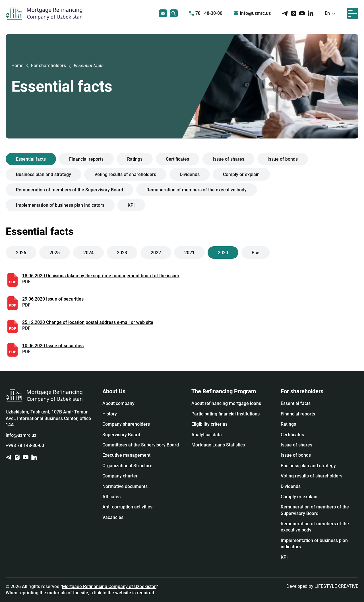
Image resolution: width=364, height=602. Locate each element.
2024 (88, 253)
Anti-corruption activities (127, 507)
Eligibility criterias (209, 424)
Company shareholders (126, 424)
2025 (55, 253)
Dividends (190, 174)
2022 (156, 253)
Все (256, 253)
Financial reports (87, 159)
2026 (21, 253)
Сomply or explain (241, 174)
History (110, 414)
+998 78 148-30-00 (25, 445)
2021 (189, 253)
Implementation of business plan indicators (60, 205)
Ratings (135, 159)
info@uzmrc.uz (252, 13)
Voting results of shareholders (126, 174)
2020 (223, 253)
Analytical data (207, 435)
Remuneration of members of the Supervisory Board (70, 190)
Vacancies (113, 517)
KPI (132, 205)
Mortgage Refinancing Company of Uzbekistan (109, 587)
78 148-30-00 (206, 13)
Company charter (120, 476)
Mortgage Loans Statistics (218, 445)
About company (118, 403)
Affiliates (111, 497)
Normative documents (125, 486)
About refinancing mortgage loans (226, 403)
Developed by (322, 586)
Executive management (126, 455)
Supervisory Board (121, 435)
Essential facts (31, 159)
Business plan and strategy (44, 174)
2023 (122, 253)
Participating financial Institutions (226, 414)
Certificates (177, 159)
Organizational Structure (127, 466)
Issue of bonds (283, 159)
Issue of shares (228, 159)
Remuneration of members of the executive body (197, 190)
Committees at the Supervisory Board (141, 445)
